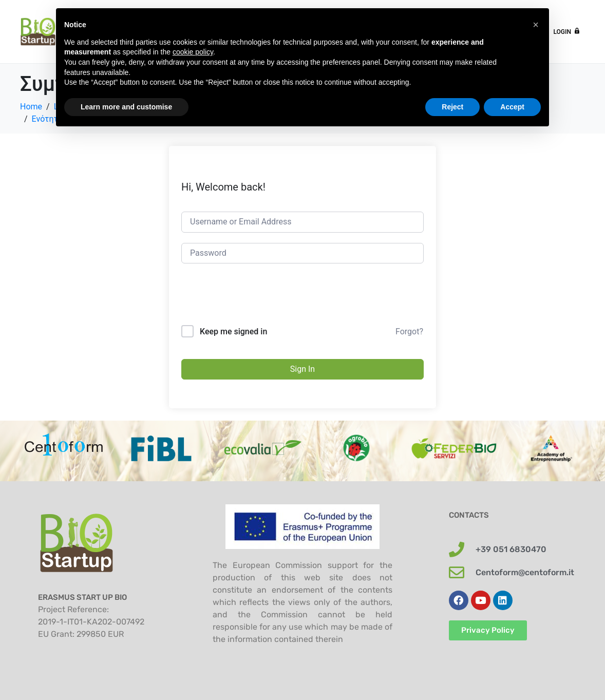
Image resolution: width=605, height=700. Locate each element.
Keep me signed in (233, 332)
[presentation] (259, 300)
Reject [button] (452, 107)
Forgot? (409, 332)
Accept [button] (512, 107)
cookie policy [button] (193, 52)
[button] (536, 25)
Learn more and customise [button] (126, 107)
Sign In (302, 369)
